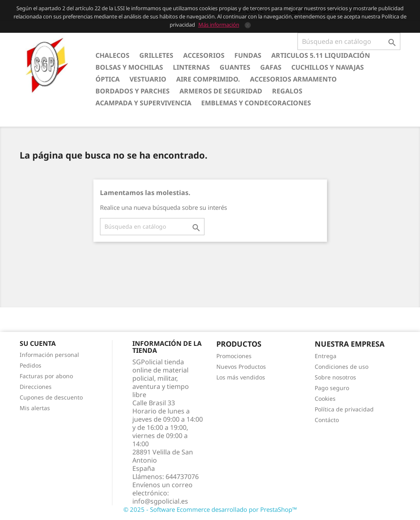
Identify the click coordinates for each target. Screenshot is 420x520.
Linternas (191, 67)
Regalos (287, 91)
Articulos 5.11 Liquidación (321, 55)
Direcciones (36, 387)
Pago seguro (332, 388)
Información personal (49, 355)
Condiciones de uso (342, 367)
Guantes (235, 67)
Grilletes (156, 55)
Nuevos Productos (241, 367)
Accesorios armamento (293, 79)
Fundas (248, 55)
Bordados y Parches (133, 91)
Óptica (108, 79)
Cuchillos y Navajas (328, 67)
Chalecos (112, 55)
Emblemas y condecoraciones (256, 103)
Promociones (234, 356)
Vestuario (148, 79)
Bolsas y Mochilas (129, 67)
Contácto (327, 420)
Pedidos (31, 365)
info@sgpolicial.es (160, 501)
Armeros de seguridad (221, 91)
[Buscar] (349, 41)
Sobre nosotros (335, 377)
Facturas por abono (46, 376)
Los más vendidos (241, 377)
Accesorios (204, 55)
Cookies (325, 399)
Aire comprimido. (208, 79)
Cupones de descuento (51, 397)
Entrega (326, 356)
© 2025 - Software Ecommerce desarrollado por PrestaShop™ (210, 509)
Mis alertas (35, 408)
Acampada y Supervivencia (143, 103)
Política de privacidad (344, 409)
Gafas (271, 67)
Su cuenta (38, 343)
